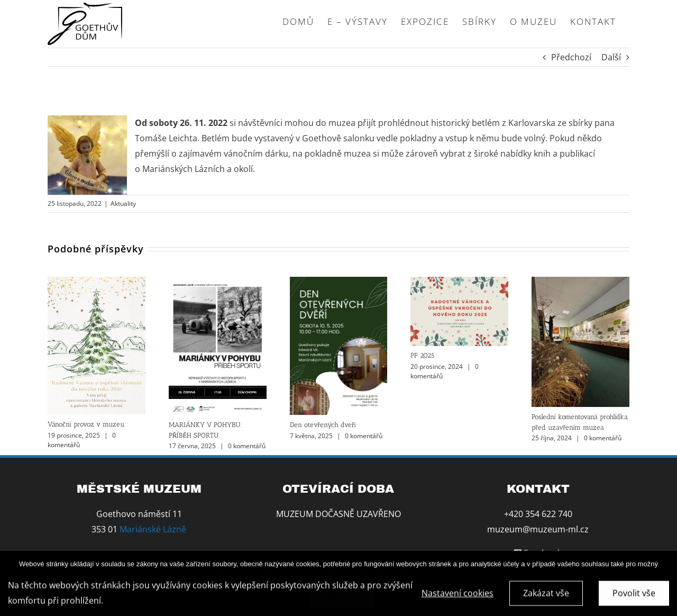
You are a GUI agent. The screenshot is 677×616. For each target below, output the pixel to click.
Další (611, 57)
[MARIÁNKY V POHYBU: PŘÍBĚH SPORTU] (218, 283)
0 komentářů (247, 446)
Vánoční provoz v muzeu (86, 424)
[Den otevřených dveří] (339, 283)
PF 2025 (422, 355)
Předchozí (571, 57)
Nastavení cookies (458, 595)
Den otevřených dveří (323, 425)
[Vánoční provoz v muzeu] (97, 283)
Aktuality (123, 203)
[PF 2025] (459, 283)
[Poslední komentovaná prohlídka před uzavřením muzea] (580, 283)
